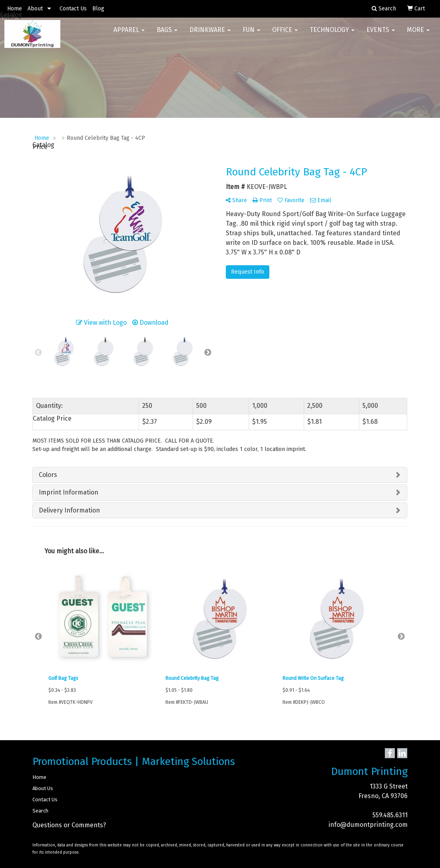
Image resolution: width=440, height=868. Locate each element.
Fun (251, 32)
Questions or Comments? (69, 825)
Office (285, 32)
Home (15, 9)
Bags (167, 32)
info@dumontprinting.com (368, 825)
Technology (332, 32)
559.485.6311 (390, 815)
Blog (98, 9)
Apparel (129, 32)
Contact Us (73, 9)
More (418, 32)
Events (381, 32)
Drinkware (210, 32)
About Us (43, 788)
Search (40, 811)
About (35, 9)
